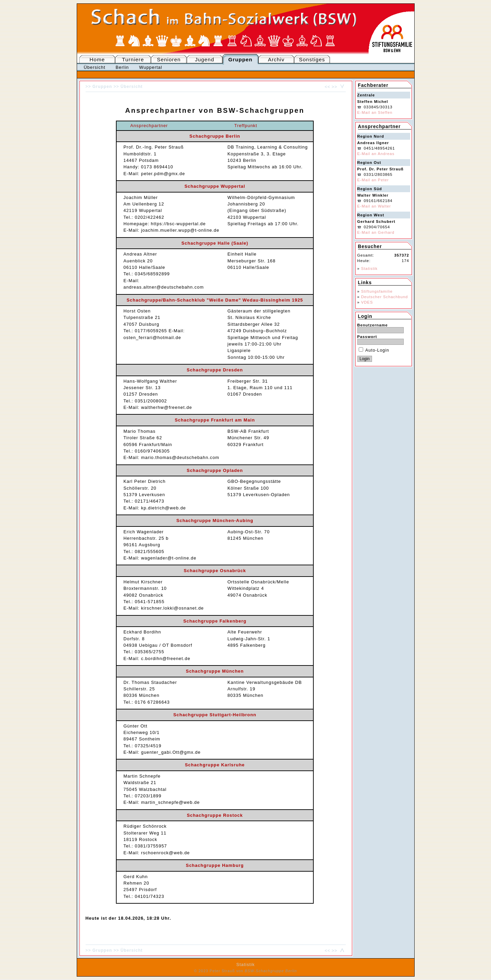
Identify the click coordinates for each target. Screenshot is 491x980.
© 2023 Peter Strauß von (245, 971)
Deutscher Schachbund (384, 297)
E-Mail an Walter (374, 206)
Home (97, 59)
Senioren (169, 59)
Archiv (276, 59)
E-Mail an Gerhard (376, 232)
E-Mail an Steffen (375, 112)
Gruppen (241, 59)
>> (334, 87)
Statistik (369, 269)
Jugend (205, 59)
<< (327, 87)
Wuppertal (151, 67)
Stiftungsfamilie (377, 291)
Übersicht (95, 67)
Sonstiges (312, 59)
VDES (367, 302)
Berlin (122, 67)
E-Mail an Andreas (376, 154)
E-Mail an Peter (373, 180)
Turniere (133, 59)
